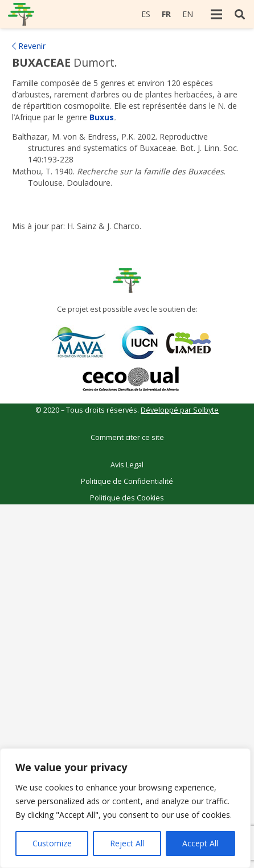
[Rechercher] (240, 14)
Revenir (29, 46)
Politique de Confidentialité (127, 481)
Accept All (200, 843)
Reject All (127, 843)
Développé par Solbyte (180, 410)
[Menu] (216, 14)
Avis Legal (127, 465)
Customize (52, 843)
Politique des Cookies (127, 498)
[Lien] (21, 14)
